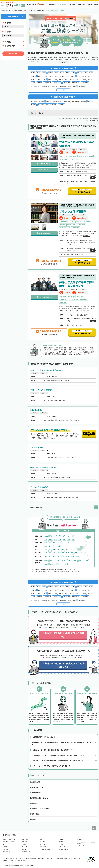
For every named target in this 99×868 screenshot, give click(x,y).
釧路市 (68, 73)
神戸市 (75, 561)
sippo (42, 839)
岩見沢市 (79, 73)
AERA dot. (24, 847)
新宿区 (73, 289)
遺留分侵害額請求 (57, 101)
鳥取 (59, 553)
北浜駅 (82, 215)
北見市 (62, 73)
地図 (93, 178)
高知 (81, 553)
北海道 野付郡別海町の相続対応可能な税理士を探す (63, 635)
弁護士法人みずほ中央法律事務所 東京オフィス (77, 284)
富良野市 (84, 79)
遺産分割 (42, 101)
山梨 (50, 543)
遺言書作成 (34, 101)
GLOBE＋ (43, 842)
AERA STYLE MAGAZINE (47, 849)
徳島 (72, 553)
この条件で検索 (12, 54)
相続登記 (84, 101)
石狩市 (40, 76)
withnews (6, 849)
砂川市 (78, 79)
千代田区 (73, 149)
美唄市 (33, 79)
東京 (46, 539)
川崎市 (60, 564)
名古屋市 (58, 561)
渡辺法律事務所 (37, 448)
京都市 (81, 561)
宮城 (64, 536)
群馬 (73, 539)
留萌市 (90, 76)
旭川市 (39, 73)
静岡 (50, 546)
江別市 (51, 76)
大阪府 (63, 215)
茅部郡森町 (63, 86)
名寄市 (61, 79)
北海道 (35, 373)
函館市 (44, 73)
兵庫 (50, 549)
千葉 (60, 539)
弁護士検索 (63, 4)
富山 (59, 543)
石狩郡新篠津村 (57, 83)
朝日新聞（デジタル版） (10, 839)
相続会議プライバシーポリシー (47, 859)
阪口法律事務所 (37, 410)
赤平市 (44, 79)
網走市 (84, 76)
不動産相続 (61, 105)
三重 (59, 546)
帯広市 (56, 73)
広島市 (86, 561)
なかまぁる (43, 847)
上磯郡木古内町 (35, 86)
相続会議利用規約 (31, 859)
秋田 (60, 536)
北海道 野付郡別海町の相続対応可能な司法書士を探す (63, 665)
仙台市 (46, 564)
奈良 (59, 549)
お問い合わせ (21, 861)
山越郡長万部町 (72, 86)
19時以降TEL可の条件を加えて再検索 (89, 434)
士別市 (55, 79)
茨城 (64, 539)
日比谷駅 (82, 149)
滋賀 (63, 549)
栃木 (69, 539)
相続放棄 (48, 101)
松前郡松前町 (67, 83)
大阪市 (73, 215)
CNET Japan (25, 839)
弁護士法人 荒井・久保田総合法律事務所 (47, 370)
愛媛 (76, 553)
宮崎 (67, 556)
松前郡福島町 (76, 83)
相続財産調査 (76, 101)
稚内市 (90, 79)
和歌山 (68, 549)
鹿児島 (72, 556)
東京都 (63, 149)
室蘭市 (62, 76)
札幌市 (33, 73)
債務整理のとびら (26, 852)
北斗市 (73, 76)
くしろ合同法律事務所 (39, 487)
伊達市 (45, 76)
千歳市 (85, 73)
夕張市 (33, 83)
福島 (73, 536)
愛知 (46, 546)
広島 (46, 553)
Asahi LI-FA (62, 847)
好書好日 (43, 844)
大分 (63, 556)
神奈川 (51, 539)
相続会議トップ (53, 4)
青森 (51, 536)
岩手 (56, 536)
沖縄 (77, 556)
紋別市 (50, 79)
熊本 (59, 556)
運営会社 (6, 861)
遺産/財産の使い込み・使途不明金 (47, 105)
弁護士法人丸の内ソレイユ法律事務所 (77, 144)
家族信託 (90, 101)
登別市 (56, 76)
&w (7, 842)
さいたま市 (53, 564)
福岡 (46, 556)
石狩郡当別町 (47, 83)
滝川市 (79, 76)
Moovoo (5, 847)
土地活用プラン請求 (93, 4)
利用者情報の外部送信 (63, 859)
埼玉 (56, 539)
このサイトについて (9, 859)
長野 (54, 543)
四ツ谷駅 (82, 289)
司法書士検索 (81, 4)
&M (4, 842)
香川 (67, 553)
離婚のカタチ (7, 852)
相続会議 (61, 842)
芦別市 (39, 79)
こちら (69, 572)
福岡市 (70, 561)
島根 (63, 553)
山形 (69, 536)
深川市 (68, 76)
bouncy (24, 849)
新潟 (46, 543)
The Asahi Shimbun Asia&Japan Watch (86, 843)
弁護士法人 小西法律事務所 (41, 390)
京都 (54, 549)
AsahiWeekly (81, 846)
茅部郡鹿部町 (54, 86)
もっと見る (63, 90)
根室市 (72, 79)
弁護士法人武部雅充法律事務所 (43, 467)
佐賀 (50, 556)
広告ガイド (13, 861)
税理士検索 (72, 4)
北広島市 (34, 76)
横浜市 (46, 561)
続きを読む (86, 167)
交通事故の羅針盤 (63, 849)
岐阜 (54, 546)
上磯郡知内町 (85, 83)
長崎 (54, 556)
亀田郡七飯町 (45, 86)
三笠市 (66, 79)
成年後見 (34, 105)
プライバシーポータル (78, 859)
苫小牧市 (50, 73)
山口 (54, 553)
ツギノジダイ (62, 844)
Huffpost (24, 844)
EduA (4, 844)
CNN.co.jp (24, 842)
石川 (63, 543)
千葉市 (65, 564)
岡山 (50, 553)
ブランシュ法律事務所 (73, 211)
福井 (67, 543)
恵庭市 (91, 73)
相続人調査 (67, 101)
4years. (61, 839)
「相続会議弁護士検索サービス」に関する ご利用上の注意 (50, 570)
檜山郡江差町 (82, 86)
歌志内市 (39, 83)
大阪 (46, 549)
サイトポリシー (20, 859)
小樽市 (73, 73)
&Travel (12, 842)
